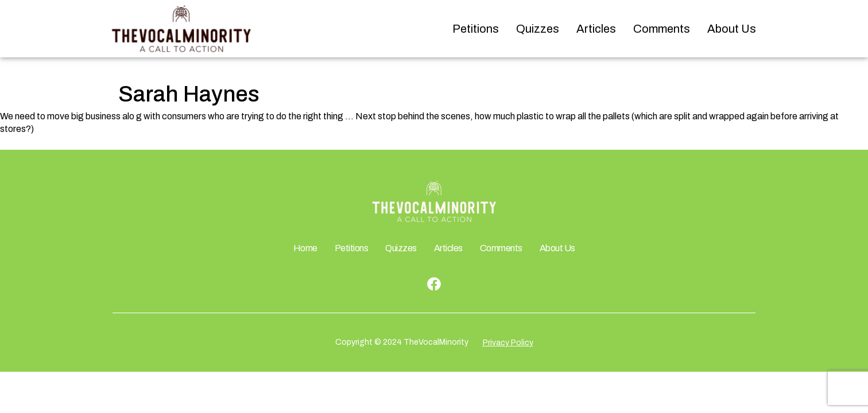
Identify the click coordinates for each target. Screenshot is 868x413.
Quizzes (538, 29)
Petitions (476, 29)
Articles (596, 29)
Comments (662, 29)
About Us (732, 29)
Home (305, 248)
